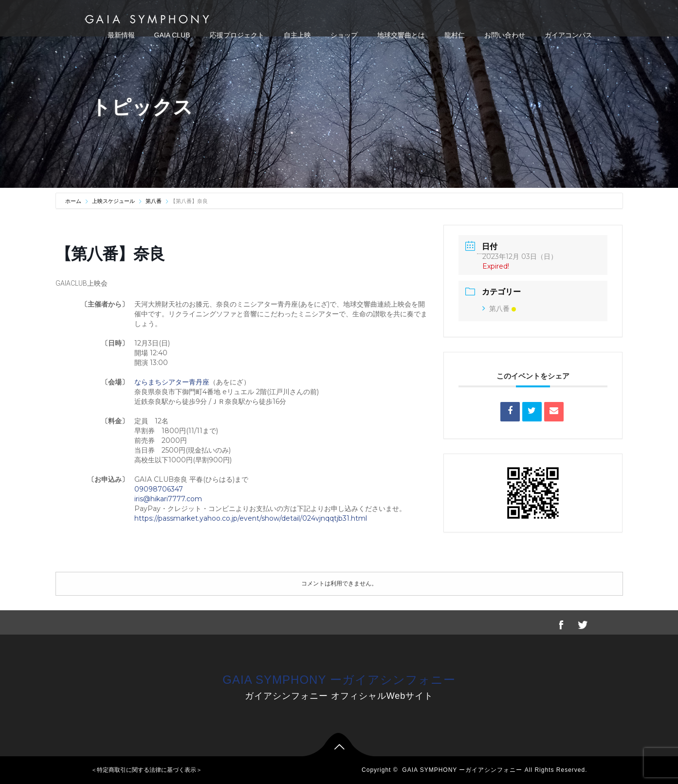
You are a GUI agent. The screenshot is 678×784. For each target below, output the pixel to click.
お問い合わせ (505, 35)
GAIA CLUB (172, 35)
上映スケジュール (113, 201)
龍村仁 (455, 35)
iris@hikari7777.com (168, 499)
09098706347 (159, 489)
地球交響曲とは (401, 35)
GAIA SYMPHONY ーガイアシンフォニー (339, 680)
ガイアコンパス (568, 35)
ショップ (344, 35)
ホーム (74, 201)
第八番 (154, 201)
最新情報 (121, 35)
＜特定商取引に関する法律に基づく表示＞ (147, 770)
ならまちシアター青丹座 (172, 382)
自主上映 (297, 35)
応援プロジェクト (237, 35)
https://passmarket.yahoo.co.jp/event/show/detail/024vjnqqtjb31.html (251, 518)
